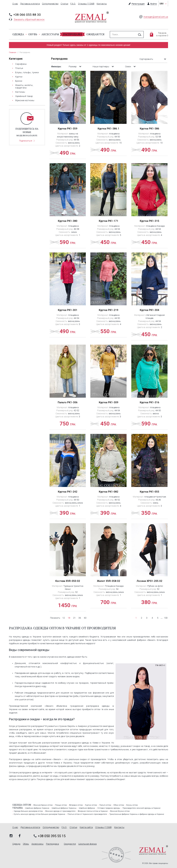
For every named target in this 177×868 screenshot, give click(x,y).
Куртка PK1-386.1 (108, 129)
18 (69, 618)
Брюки (19, 81)
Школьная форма (87, 844)
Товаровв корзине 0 (162, 34)
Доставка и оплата (30, 4)
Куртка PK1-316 (150, 402)
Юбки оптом (119, 805)
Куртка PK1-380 (68, 221)
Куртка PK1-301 (68, 310)
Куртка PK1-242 (68, 492)
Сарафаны (21, 64)
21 (74, 618)
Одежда (18, 34)
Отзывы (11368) (86, 4)
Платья (19, 68)
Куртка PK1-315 (150, 221)
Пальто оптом (105, 805)
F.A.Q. (73, 4)
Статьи (64, 4)
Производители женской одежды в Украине (141, 808)
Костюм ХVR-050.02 (68, 581)
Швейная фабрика (87, 808)
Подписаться (26, 141)
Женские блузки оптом (120, 811)
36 (80, 618)
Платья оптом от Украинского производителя (87, 814)
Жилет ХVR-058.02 (109, 581)
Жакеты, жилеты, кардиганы (24, 86)
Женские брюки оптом (43, 805)
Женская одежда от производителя (60, 811)
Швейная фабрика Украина (37, 808)
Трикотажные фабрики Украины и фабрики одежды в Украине (137, 814)
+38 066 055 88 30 (27, 15)
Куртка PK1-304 (150, 310)
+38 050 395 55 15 (52, 836)
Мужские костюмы (25, 100)
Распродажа (73, 34)
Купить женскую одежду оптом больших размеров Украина (39, 814)
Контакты (102, 4)
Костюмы (20, 92)
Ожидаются (95, 34)
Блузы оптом (132, 805)
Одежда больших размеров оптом (28, 811)
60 (85, 618)
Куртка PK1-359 (68, 129)
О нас (15, 4)
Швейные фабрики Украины (64, 808)
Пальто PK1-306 (68, 402)
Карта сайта (86, 827)
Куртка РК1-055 (150, 492)
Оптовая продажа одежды (109, 808)
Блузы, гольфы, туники (27, 72)
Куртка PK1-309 (109, 402)
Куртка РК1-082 (109, 492)
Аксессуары (50, 34)
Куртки (19, 77)
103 (166, 618)
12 (63, 618)
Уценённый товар (24, 96)
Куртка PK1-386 (150, 129)
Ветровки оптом (76, 805)
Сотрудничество (50, 4)
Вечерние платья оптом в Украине (93, 811)
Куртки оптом (91, 805)
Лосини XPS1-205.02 (150, 581)
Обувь (33, 34)
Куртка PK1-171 (109, 221)
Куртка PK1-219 (109, 310)
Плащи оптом (61, 805)
